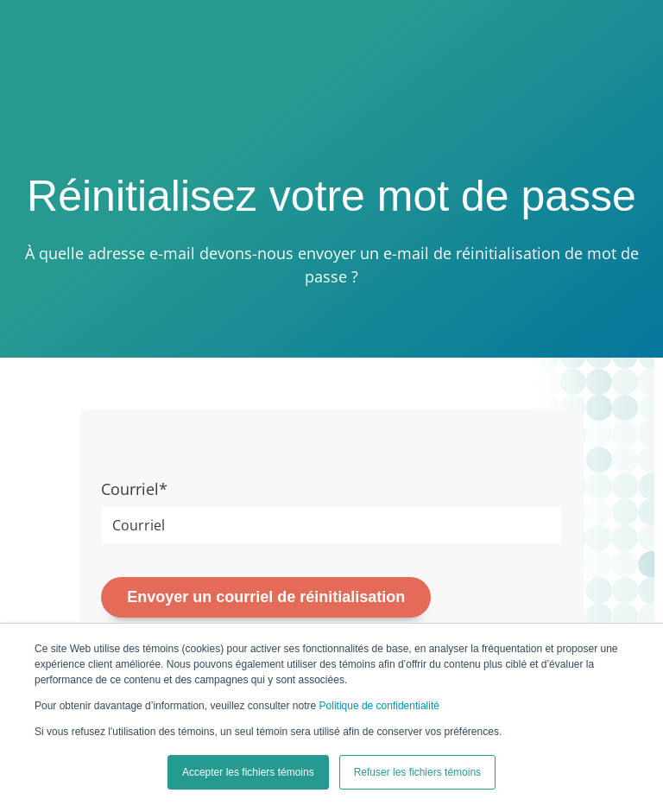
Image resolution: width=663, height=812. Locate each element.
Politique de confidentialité (379, 706)
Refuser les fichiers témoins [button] (417, 772)
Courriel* (134, 489)
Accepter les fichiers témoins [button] (248, 772)
